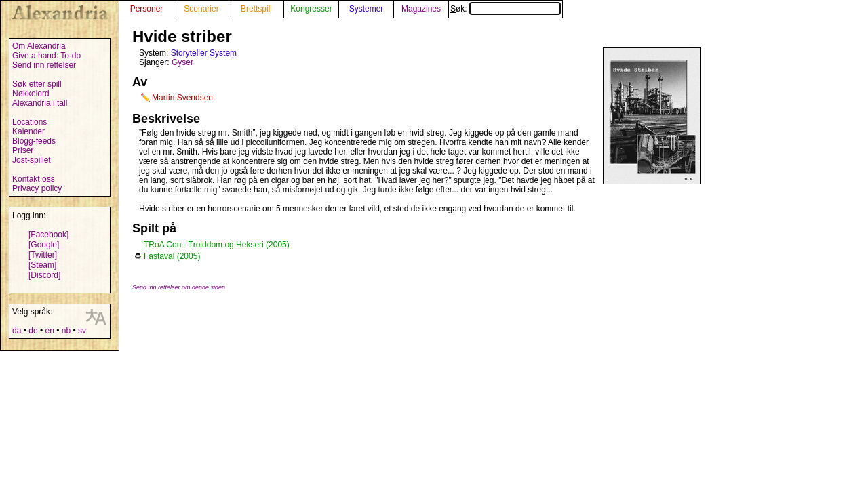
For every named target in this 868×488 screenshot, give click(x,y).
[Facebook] (48, 235)
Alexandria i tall (40, 103)
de (33, 331)
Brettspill (256, 9)
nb (66, 331)
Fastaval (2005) (172, 256)
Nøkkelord (31, 94)
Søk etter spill (37, 84)
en (49, 331)
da (17, 331)
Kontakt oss (34, 179)
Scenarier (201, 9)
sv (82, 331)
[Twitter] (43, 255)
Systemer (367, 9)
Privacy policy (37, 188)
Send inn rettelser (44, 65)
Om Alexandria (39, 46)
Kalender (28, 131)
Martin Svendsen (182, 98)
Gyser (182, 62)
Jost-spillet (32, 160)
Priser (23, 150)
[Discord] (44, 275)
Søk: (506, 9)
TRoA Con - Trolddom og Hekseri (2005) (217, 245)
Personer (147, 9)
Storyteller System (204, 53)
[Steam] (42, 265)
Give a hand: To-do (46, 56)
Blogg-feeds (34, 141)
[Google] (44, 245)
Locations (29, 122)
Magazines (421, 9)
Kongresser (311, 9)
